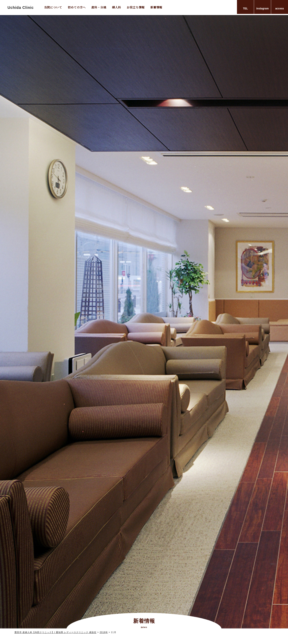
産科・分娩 (99, 7)
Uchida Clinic (21, 8)
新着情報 (156, 7)
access (280, 8)
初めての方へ (77, 7)
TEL (245, 8)
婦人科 (117, 7)
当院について (53, 7)
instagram (262, 8)
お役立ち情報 (136, 7)
